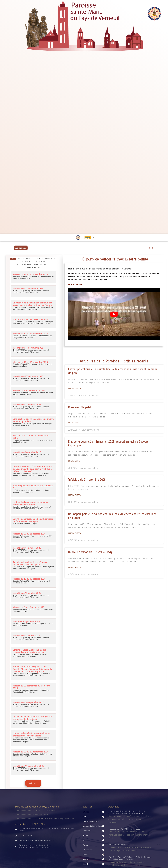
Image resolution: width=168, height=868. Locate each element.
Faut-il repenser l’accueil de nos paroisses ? (28, 487)
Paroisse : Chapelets (80, 407)
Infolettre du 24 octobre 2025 (27, 452)
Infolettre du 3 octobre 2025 (27, 635)
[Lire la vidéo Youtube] (114, 314)
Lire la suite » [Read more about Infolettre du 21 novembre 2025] (75, 495)
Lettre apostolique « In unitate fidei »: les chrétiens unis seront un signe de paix (127, 812)
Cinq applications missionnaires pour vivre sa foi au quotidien (31, 420)
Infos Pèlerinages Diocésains (27, 621)
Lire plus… (27, 278)
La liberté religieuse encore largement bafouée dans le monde (32, 503)
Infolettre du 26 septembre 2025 (29, 702)
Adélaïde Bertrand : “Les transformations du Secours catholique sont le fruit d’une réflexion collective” (33, 469)
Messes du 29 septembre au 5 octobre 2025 (32, 686)
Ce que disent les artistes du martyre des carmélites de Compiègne (33, 717)
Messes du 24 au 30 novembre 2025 (31, 274)
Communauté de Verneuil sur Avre (33, 814)
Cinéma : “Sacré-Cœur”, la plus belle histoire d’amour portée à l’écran (31, 651)
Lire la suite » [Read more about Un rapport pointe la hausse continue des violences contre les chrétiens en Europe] (75, 533)
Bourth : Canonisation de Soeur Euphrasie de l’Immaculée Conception (33, 520)
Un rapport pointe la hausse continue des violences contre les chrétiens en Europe (33, 304)
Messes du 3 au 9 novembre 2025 (30, 390)
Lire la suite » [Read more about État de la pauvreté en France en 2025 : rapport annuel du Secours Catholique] (75, 461)
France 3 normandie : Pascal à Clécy (31, 319)
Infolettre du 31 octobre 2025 (27, 405)
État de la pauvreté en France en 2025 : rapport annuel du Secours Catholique (130, 857)
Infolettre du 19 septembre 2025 (29, 765)
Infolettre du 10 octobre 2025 (27, 593)
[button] (94, 811)
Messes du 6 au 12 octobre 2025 (29, 607)
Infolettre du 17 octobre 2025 (27, 548)
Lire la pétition (75, 284)
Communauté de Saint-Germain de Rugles (36, 810)
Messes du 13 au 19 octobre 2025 (30, 578)
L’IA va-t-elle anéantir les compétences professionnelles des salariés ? (32, 734)
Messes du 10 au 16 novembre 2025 (31, 362)
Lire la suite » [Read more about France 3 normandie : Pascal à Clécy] (75, 568)
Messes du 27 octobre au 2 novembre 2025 (31, 437)
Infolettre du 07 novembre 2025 (28, 376)
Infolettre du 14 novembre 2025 (28, 348)
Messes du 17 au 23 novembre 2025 (31, 334)
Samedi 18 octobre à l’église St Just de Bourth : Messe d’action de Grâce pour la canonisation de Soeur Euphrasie (33, 668)
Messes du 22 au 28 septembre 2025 (31, 751)
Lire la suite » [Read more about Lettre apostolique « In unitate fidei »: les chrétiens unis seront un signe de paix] (75, 388)
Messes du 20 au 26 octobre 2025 (30, 533)
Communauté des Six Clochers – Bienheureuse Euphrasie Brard (46, 818)
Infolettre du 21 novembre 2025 (28, 289)
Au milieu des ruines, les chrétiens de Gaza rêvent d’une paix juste (31, 563)
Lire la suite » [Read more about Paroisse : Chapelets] (75, 423)
